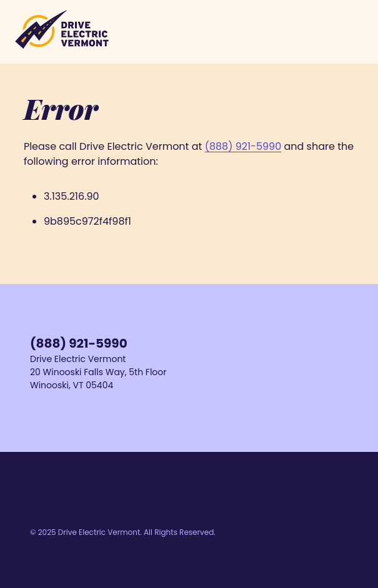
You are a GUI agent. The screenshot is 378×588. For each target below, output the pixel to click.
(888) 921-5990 (243, 146)
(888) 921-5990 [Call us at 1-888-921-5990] (79, 343)
